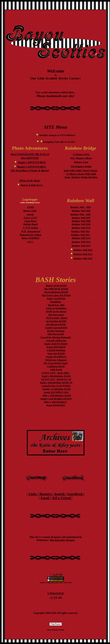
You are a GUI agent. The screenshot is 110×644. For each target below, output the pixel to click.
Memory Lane (81, 162)
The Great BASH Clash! (56, 363)
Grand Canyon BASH (56, 328)
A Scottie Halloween (56, 341)
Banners (46, 494)
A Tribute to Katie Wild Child (81, 174)
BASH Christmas (56, 331)
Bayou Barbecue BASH (56, 292)
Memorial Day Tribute (31, 235)
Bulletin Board (31, 224)
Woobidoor (56, 302)
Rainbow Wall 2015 (81, 246)
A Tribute (30, 228)
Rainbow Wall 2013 (81, 238)
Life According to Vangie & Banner (30, 171)
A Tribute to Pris (81, 154)
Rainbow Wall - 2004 (80, 207)
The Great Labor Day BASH (56, 295)
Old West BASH (56, 334)
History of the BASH (56, 286)
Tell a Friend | (62, 498)
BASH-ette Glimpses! (56, 360)
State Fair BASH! (56, 354)
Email (45, 498)
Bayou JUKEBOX (30, 238)
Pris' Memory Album (81, 158)
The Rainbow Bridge (81, 167)
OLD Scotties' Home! (57, 318)
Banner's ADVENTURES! (32, 167)
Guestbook (75, 494)
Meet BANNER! (30, 158)
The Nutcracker (56, 315)
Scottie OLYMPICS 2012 (56, 392)
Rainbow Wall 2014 (81, 242)
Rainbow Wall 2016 (83, 250)
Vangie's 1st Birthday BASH (57, 389)
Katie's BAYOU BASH (56, 344)
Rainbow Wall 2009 (81, 224)
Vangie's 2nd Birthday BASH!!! (56, 399)
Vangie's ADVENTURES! (32, 162)
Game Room (31, 221)
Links (33, 494)
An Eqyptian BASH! (56, 321)
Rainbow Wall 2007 (81, 218)
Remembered (31, 231)
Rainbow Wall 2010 (81, 228)
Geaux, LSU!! (31, 218)
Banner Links (30, 211)
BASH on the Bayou (56, 311)
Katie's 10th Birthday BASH (56, 376)
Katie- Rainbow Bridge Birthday (81, 177)
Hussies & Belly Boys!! (32, 185)
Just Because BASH (56, 324)
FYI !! (30, 242)
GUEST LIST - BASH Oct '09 (56, 379)
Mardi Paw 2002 (56, 305)
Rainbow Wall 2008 (81, 221)
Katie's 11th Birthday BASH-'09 (56, 383)
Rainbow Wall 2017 (83, 254)
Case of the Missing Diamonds (56, 337)
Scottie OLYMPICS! (56, 357)
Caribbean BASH (56, 366)
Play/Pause (56, 624)
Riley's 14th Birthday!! (56, 402)
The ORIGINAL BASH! (56, 289)
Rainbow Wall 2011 (80, 231)
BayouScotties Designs (62, 540)
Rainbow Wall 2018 (83, 258)
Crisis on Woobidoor (56, 308)
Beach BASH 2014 (56, 405)
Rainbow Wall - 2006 (80, 214)
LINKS (30, 207)
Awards (30, 214)
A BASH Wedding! (56, 350)
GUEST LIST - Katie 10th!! (56, 373)
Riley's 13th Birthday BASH (57, 396)
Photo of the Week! (30, 181)
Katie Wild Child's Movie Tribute (81, 171)
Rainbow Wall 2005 (81, 211)
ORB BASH (56, 370)
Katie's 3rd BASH (56, 299)
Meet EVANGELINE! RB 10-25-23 (30, 154)
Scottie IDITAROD (56, 347)
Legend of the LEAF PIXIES (56, 386)
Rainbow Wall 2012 (80, 235)
